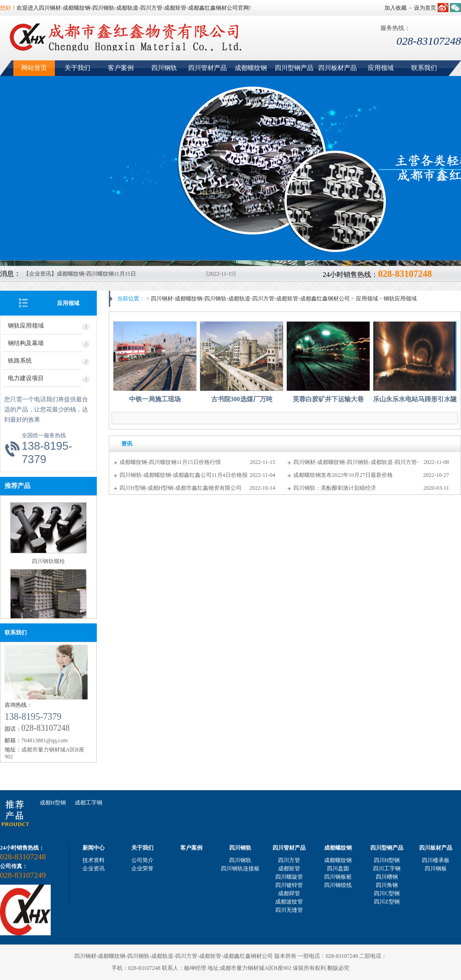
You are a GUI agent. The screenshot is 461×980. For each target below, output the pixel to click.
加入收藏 (396, 8)
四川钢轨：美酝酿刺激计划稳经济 (335, 488)
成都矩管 (289, 869)
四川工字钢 (387, 869)
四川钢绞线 (338, 885)
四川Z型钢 (387, 902)
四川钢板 (436, 869)
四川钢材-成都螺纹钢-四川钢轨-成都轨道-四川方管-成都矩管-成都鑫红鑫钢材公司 (250, 299)
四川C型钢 (387, 893)
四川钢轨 (164, 68)
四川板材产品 (337, 68)
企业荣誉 (142, 869)
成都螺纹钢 (251, 68)
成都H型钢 (53, 803)
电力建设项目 (26, 378)
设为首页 (425, 8)
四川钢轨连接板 (240, 869)
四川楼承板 (436, 860)
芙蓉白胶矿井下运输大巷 (328, 399)
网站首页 (34, 68)
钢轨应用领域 (26, 326)
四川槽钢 (387, 877)
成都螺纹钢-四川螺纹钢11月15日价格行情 (170, 462)
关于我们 (77, 68)
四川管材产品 (207, 68)
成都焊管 (289, 893)
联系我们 (424, 68)
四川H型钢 (387, 860)
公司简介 (142, 860)
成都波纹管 (289, 902)
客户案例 (121, 68)
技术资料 (94, 860)
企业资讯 (94, 869)
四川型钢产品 (294, 68)
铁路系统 (20, 361)
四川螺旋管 (289, 877)
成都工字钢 (89, 803)
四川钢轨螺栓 (48, 562)
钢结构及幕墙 (26, 343)
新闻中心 (94, 848)
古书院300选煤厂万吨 (242, 399)
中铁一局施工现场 (155, 399)
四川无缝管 (289, 910)
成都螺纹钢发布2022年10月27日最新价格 (343, 475)
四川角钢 (387, 885)
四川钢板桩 (338, 877)
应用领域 (381, 68)
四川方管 (289, 860)
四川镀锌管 (289, 885)
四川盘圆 (338, 869)
